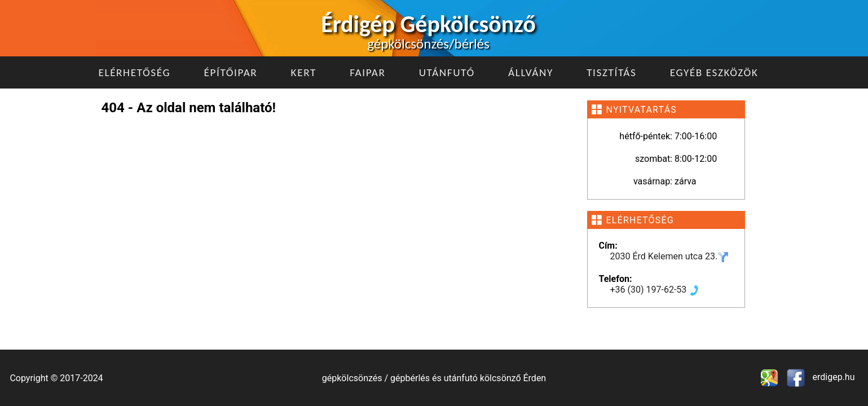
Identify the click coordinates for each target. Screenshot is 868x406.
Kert (304, 72)
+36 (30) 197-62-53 (655, 290)
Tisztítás (611, 72)
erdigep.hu (833, 377)
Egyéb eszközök (714, 72)
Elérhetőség (135, 72)
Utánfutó (447, 72)
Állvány (531, 72)
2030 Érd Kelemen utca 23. (670, 256)
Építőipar (230, 72)
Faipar (367, 72)
